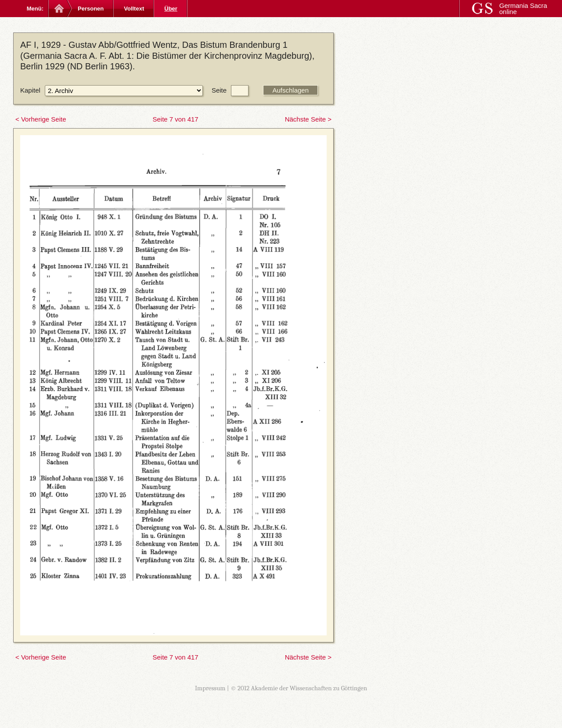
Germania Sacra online (523, 9)
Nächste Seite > (308, 119)
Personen (91, 9)
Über (171, 9)
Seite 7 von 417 (175, 119)
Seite (219, 90)
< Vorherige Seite (41, 119)
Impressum (210, 688)
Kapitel (30, 90)
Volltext (134, 9)
